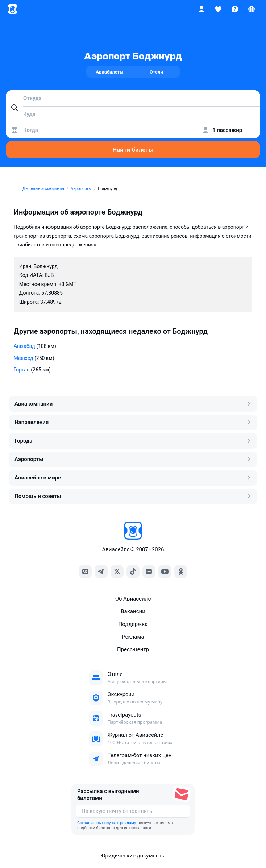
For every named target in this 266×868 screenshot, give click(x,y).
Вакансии (133, 611)
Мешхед (24, 358)
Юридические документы (133, 856)
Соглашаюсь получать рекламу (107, 823)
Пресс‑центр (133, 649)
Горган (22, 370)
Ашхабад (24, 346)
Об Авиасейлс (133, 599)
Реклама (133, 637)
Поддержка (133, 624)
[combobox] (133, 98)
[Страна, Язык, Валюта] (252, 9)
